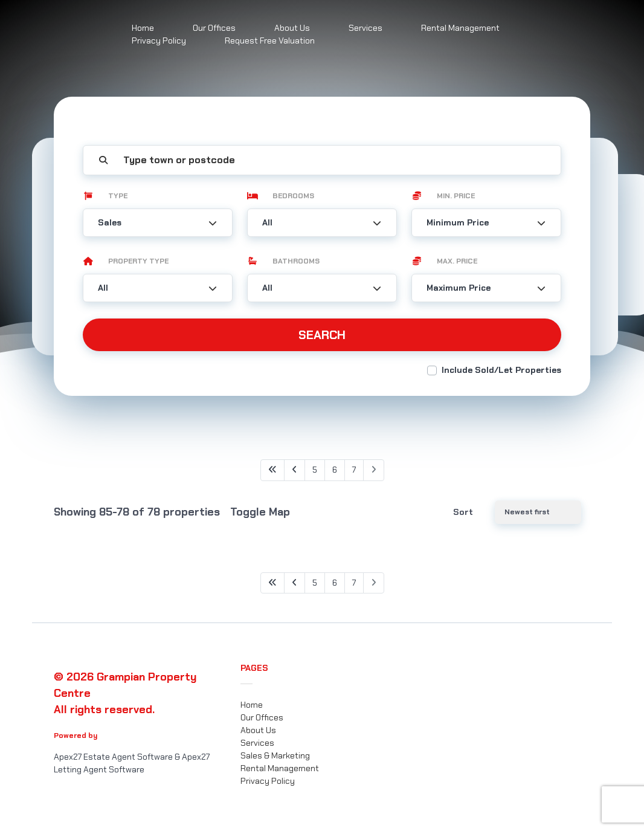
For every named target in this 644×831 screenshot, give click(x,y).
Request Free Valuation (270, 40)
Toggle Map (260, 512)
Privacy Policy (159, 40)
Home (252, 705)
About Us (258, 730)
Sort (463, 512)
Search (322, 335)
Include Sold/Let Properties (501, 370)
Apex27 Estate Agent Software (113, 757)
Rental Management (460, 28)
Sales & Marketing (275, 755)
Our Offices (262, 717)
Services (365, 28)
